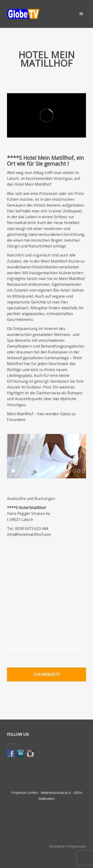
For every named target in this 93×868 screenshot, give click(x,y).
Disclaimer (57, 846)
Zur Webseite (47, 674)
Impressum (77, 846)
